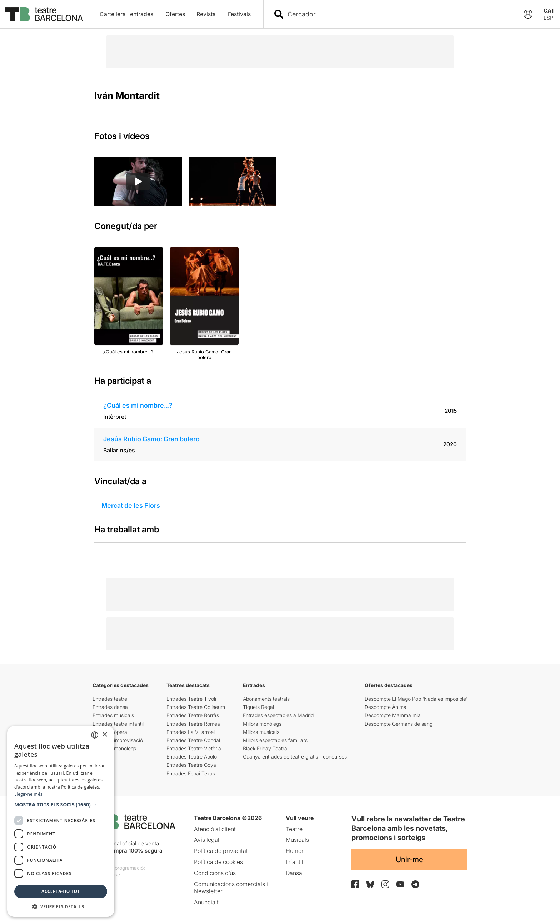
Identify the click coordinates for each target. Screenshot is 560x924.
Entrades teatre (110, 699)
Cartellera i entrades (126, 14)
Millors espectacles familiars (275, 740)
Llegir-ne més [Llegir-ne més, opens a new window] (28, 794)
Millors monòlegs (262, 724)
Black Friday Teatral (266, 748)
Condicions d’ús (215, 873)
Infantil (294, 862)
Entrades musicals (113, 715)
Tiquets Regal (258, 707)
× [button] (104, 735)
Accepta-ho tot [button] (61, 891)
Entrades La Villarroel (191, 732)
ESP (548, 18)
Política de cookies (218, 862)
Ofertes (175, 14)
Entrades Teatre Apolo (192, 757)
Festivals (239, 14)
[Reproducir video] (138, 182)
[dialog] (61, 821)
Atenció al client (215, 829)
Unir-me (409, 860)
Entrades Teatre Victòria (194, 748)
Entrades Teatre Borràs (193, 715)
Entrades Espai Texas (191, 773)
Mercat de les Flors (131, 505)
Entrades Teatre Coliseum (196, 707)
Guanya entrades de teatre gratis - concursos (295, 757)
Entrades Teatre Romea (193, 724)
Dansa (294, 873)
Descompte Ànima (386, 707)
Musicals (297, 840)
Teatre (294, 829)
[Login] (528, 14)
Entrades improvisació (118, 740)
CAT (549, 11)
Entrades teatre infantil (118, 724)
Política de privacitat (221, 851)
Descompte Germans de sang (399, 724)
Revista (206, 14)
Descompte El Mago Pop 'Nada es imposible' (416, 699)
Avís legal (207, 840)
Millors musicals (261, 732)
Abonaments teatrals (266, 699)
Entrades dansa (110, 707)
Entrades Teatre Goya (191, 765)
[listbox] (95, 735)
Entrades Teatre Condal (193, 740)
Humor (295, 851)
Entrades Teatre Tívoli (191, 699)
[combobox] (397, 14)
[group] (138, 182)
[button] (61, 805)
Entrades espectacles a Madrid (278, 715)
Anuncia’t (206, 902)
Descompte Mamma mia (393, 715)
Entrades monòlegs (114, 748)
